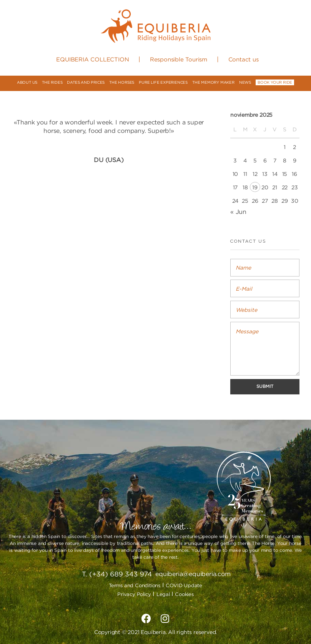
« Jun (238, 212)
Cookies (184, 594)
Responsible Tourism (179, 59)
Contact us (244, 59)
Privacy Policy (134, 594)
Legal (164, 594)
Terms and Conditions (135, 585)
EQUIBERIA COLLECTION (92, 59)
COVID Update (184, 585)
